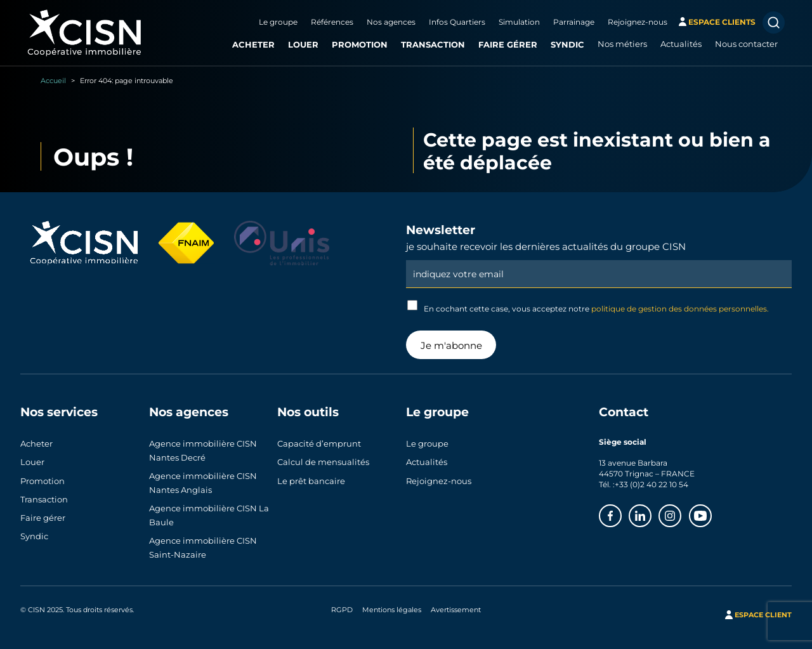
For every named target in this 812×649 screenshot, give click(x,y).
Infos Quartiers (457, 22)
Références (332, 22)
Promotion (360, 44)
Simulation (519, 22)
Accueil (53, 80)
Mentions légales (392, 610)
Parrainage (574, 22)
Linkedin (651, 512)
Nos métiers (622, 44)
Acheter (253, 44)
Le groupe (278, 22)
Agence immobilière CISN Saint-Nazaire (203, 547)
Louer (303, 44)
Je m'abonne (451, 345)
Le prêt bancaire (311, 481)
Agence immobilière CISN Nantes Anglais (203, 483)
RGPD (342, 610)
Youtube (711, 512)
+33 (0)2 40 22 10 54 (652, 484)
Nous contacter (746, 44)
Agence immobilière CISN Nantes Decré (203, 450)
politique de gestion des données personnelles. (680, 308)
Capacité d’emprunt (319, 443)
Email (599, 259)
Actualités (681, 44)
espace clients (722, 22)
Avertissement (456, 610)
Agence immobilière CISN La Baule (209, 515)
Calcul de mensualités (323, 462)
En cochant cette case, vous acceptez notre (588, 307)
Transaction (433, 44)
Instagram (681, 512)
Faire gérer (508, 44)
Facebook (621, 512)
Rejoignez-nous (638, 22)
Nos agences (391, 22)
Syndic (567, 44)
